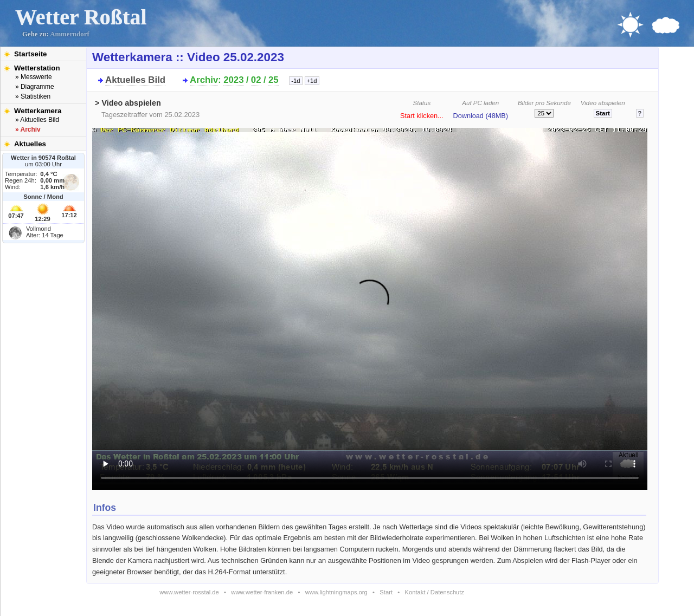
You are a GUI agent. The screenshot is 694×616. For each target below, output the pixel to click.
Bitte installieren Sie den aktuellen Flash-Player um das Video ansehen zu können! (370, 306)
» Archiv (28, 129)
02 (256, 80)
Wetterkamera (38, 111)
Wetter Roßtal (81, 17)
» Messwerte (34, 77)
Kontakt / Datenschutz (435, 592)
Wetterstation (37, 68)
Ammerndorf (70, 34)
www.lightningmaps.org (336, 592)
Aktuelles (30, 144)
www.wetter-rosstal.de (189, 592)
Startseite (30, 54)
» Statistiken (33, 96)
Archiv (204, 80)
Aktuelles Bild (135, 80)
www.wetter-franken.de (262, 592)
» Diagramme (35, 87)
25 (274, 80)
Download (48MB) (481, 116)
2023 (233, 80)
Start (386, 592)
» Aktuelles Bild (37, 120)
